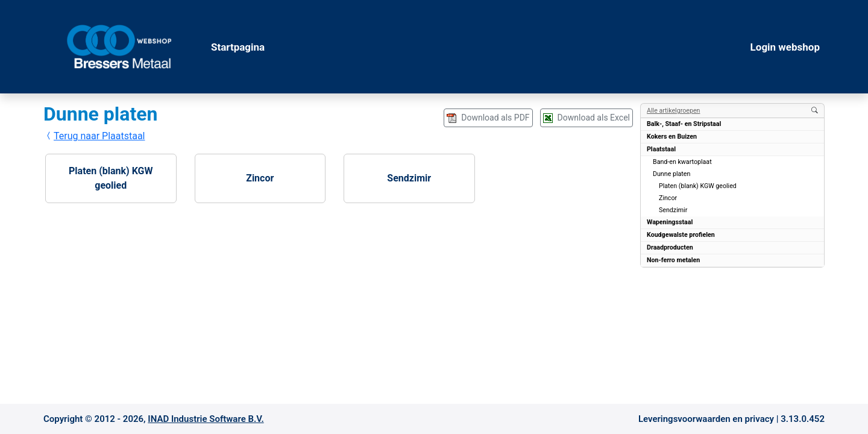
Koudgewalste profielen (681, 235)
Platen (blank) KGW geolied (111, 178)
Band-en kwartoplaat (682, 162)
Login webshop (785, 47)
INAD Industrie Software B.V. (206, 419)
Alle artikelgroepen (673, 111)
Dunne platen (671, 174)
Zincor (260, 178)
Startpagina (238, 47)
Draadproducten (670, 247)
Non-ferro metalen (673, 260)
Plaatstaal (661, 149)
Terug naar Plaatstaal (95, 136)
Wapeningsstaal (670, 222)
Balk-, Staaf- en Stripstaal (684, 124)
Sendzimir (409, 178)
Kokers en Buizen (672, 137)
